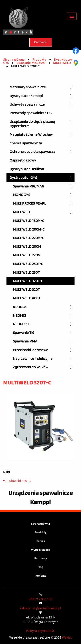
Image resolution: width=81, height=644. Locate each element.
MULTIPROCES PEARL (29, 203)
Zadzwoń (41, 42)
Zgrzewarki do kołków (31, 367)
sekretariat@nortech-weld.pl (40, 608)
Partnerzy (41, 558)
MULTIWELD (22, 212)
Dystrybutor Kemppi (26, 96)
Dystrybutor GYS (23, 178)
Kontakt (41, 576)
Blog (40, 567)
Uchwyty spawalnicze (27, 104)
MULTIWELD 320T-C (28, 281)
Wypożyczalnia (41, 550)
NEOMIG (20, 316)
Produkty (40, 532)
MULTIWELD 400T (27, 298)
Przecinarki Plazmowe (31, 350)
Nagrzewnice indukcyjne (33, 359)
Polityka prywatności (41, 631)
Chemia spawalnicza (26, 143)
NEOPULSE (22, 324)
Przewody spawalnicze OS (31, 113)
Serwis (41, 541)
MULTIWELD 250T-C (28, 264)
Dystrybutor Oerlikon (27, 169)
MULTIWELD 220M (27, 255)
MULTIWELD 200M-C (29, 229)
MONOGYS (22, 195)
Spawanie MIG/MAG (29, 186)
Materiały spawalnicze (28, 87)
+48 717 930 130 (41, 599)
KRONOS (20, 307)
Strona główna (14, 59)
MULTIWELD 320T (26, 290)
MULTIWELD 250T (26, 272)
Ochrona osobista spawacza (33, 152)
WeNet (67, 637)
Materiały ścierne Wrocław (31, 135)
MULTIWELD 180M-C (29, 221)
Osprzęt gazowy (23, 160)
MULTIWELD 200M (27, 246)
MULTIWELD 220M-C (29, 238)
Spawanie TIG (24, 333)
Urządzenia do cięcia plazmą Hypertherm (32, 124)
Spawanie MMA (25, 341)
